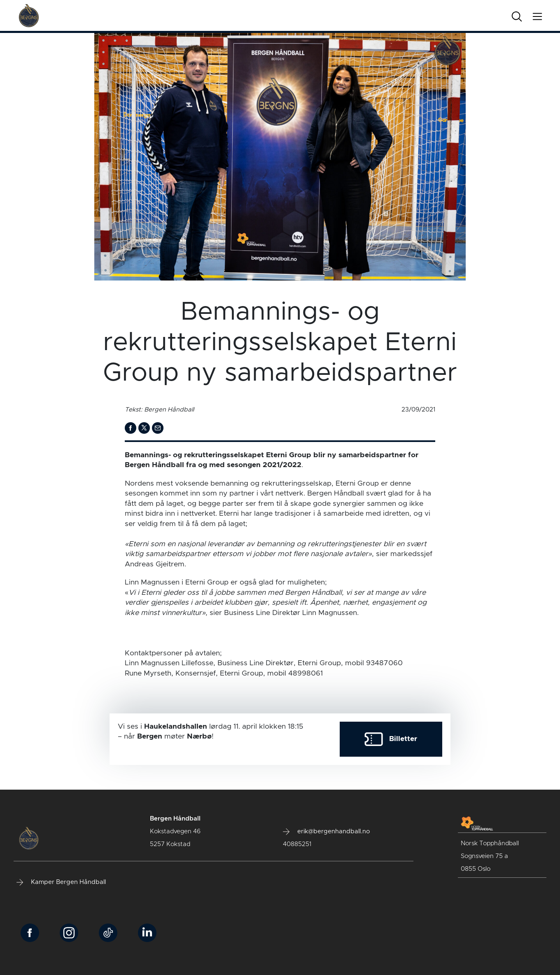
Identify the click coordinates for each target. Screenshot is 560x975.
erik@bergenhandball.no (326, 832)
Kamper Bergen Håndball (61, 882)
